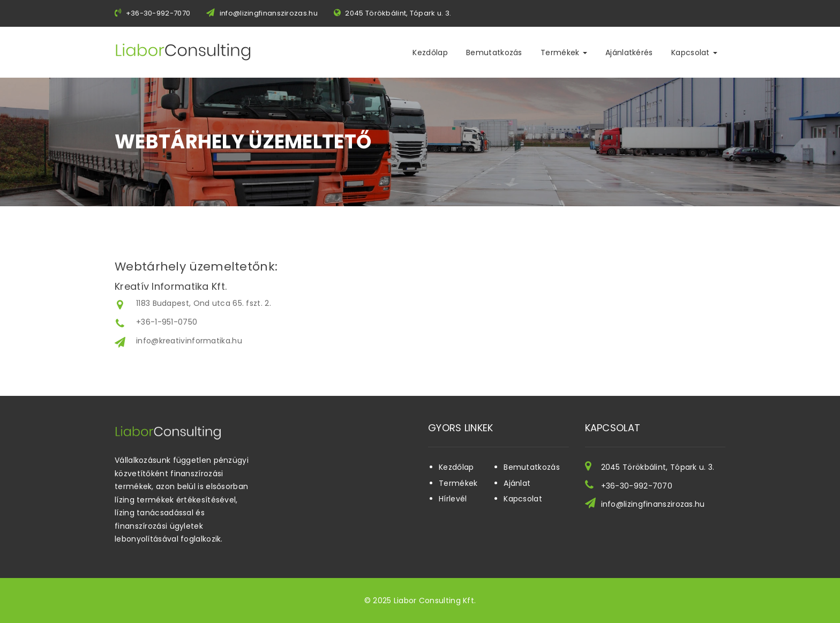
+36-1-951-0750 (167, 322)
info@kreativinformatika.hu (189, 341)
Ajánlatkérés (629, 52)
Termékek (564, 52)
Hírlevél (453, 499)
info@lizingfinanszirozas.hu (269, 13)
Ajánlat (517, 483)
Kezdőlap (430, 52)
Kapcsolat (694, 52)
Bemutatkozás (494, 52)
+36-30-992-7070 (637, 486)
